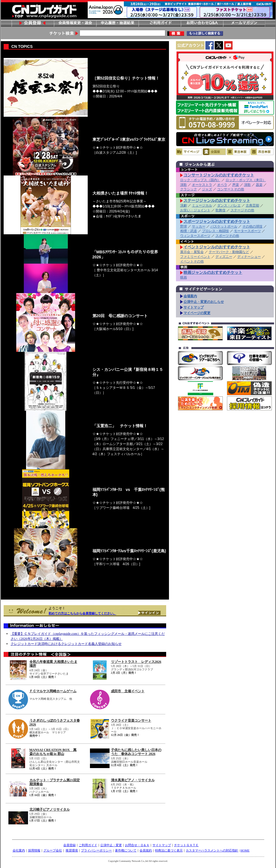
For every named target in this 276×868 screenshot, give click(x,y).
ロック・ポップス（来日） (246, 180)
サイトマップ (194, 307)
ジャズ (207, 189)
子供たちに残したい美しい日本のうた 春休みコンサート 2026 (136, 752)
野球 (184, 226)
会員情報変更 (75, 23)
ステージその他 (242, 210)
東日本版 (238, 152)
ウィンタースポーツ (195, 236)
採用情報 (34, 850)
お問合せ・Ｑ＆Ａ (137, 845)
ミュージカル (202, 205)
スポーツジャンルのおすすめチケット (217, 221)
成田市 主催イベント (128, 691)
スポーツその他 (227, 236)
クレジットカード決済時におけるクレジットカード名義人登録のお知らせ (66, 644)
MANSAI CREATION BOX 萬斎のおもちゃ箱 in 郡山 (53, 752)
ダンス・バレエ (229, 205)
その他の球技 (252, 226)
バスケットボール (224, 226)
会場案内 (190, 296)
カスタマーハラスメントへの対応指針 (212, 850)
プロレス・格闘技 (215, 231)
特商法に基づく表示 (169, 850)
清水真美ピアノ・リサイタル (133, 780)
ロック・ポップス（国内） (200, 180)
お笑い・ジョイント (195, 210)
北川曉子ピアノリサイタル (50, 809)
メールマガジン (244, 23)
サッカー (199, 226)
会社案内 (19, 850)
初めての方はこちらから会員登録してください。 (82, 613)
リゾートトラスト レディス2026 (136, 662)
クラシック (189, 189)
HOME (245, 850)
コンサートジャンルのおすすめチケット (219, 175)
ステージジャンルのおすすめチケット (217, 200)
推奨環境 (72, 850)
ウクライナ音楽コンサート (131, 720)
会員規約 (146, 850)
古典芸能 (252, 205)
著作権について (126, 850)
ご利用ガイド (159, 23)
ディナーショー (249, 257)
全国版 (214, 152)
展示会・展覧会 (192, 252)
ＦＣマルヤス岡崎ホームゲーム (53, 691)
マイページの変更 (197, 313)
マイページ (189, 152)
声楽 (236, 185)
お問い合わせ (202, 23)
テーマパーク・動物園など (229, 252)
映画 (184, 277)
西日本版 (262, 152)
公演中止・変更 (111, 845)
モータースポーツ (247, 231)
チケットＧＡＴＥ (186, 845)
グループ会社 (53, 850)
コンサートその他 (231, 189)
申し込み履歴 (117, 23)
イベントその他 (192, 261)
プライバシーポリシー (96, 850)
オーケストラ (202, 185)
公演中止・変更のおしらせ (204, 302)
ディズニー (224, 257)
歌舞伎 (221, 210)
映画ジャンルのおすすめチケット (213, 272)
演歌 (184, 185)
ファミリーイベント (195, 257)
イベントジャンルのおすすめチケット (217, 247)
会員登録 (33, 23)
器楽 (259, 185)
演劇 (184, 205)
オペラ (222, 185)
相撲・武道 (189, 231)
